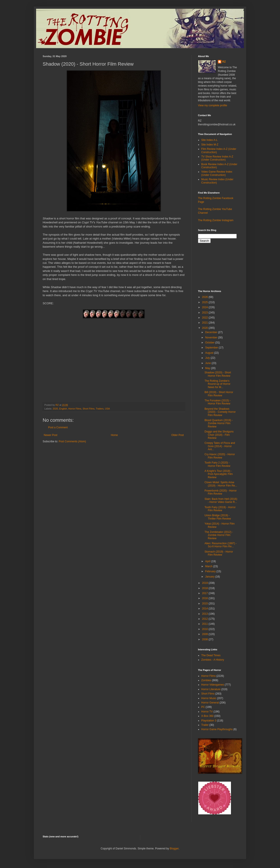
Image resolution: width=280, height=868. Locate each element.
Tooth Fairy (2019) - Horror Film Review (220, 509)
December (212, 332)
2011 (205, 624)
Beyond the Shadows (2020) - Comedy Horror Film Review (220, 412)
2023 (205, 313)
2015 (205, 604)
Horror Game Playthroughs (217, 729)
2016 (205, 598)
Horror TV (207, 712)
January (210, 577)
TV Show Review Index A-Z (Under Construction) (217, 158)
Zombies (206, 680)
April (208, 561)
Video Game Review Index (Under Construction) (217, 173)
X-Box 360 (207, 716)
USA (107, 409)
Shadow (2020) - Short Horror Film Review (218, 374)
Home (114, 435)
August (210, 353)
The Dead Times (211, 655)
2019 (205, 583)
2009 (205, 634)
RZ (224, 62)
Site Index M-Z (210, 145)
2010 (205, 629)
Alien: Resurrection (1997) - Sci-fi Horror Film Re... (221, 545)
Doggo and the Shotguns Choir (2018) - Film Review (219, 435)
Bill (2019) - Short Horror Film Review (219, 394)
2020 (55, 409)
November (212, 338)
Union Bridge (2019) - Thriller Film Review (218, 517)
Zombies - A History (213, 660)
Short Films (89, 409)
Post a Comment (58, 427)
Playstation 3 (209, 721)
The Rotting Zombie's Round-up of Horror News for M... (217, 384)
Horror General (210, 703)
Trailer (205, 725)
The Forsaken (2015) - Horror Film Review (218, 402)
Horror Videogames (213, 685)
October (210, 343)
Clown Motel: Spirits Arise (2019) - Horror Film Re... (221, 484)
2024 (205, 307)
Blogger (174, 849)
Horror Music (209, 698)
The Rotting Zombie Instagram (216, 220)
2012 (205, 619)
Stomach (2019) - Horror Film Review (219, 553)
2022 (205, 318)
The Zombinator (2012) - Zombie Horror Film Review (219, 535)
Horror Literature (211, 689)
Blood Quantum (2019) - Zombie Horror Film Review (219, 423)
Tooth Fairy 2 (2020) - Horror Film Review (217, 464)
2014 (205, 609)
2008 (205, 639)
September (212, 348)
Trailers (100, 409)
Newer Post (51, 435)
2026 (205, 297)
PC (203, 707)
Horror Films (75, 409)
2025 (205, 302)
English (63, 409)
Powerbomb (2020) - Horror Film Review (221, 492)
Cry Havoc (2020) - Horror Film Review (220, 456)
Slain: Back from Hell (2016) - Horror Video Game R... (221, 500)
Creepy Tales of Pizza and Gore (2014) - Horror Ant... (220, 446)
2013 (205, 614)
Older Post (178, 435)
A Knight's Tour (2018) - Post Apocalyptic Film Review (219, 474)
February (211, 571)
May (208, 368)
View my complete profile (213, 105)
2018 (205, 588)
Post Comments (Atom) (72, 441)
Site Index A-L (209, 140)
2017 (205, 593)
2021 (205, 323)
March (209, 566)
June (208, 363)
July (208, 358)
